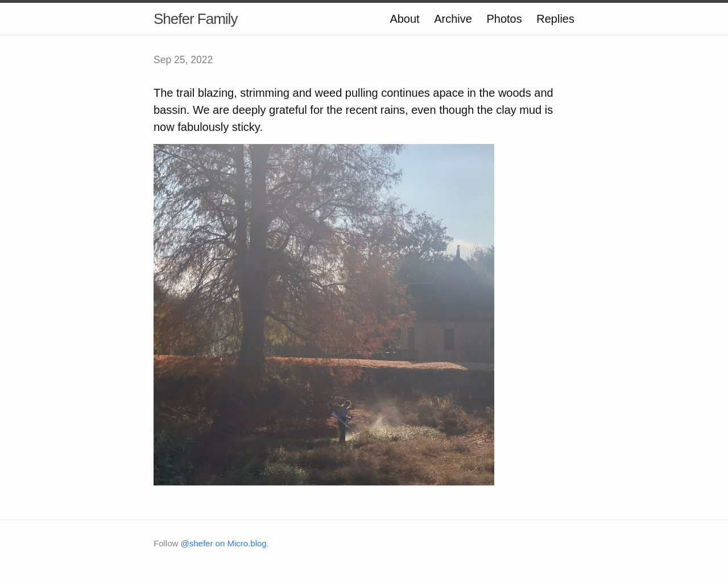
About (404, 19)
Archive (453, 19)
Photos (504, 19)
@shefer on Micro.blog (224, 543)
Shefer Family (195, 19)
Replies (555, 19)
